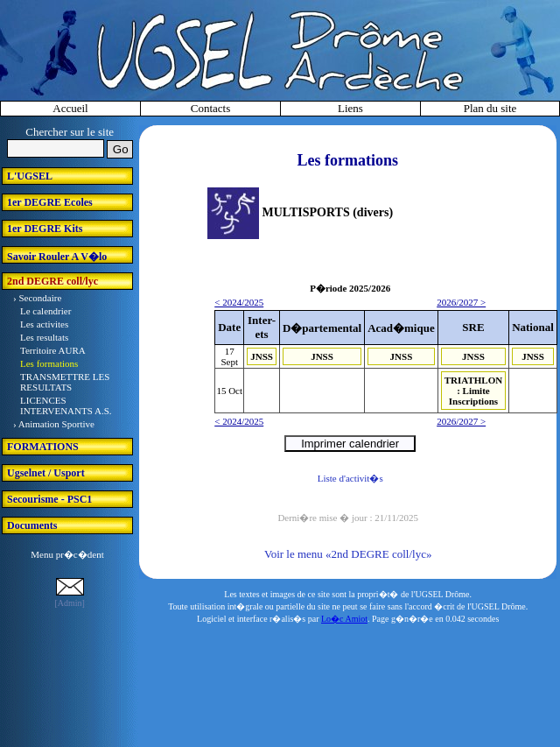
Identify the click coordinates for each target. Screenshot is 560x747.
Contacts (211, 108)
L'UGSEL (30, 176)
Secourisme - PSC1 (49, 499)
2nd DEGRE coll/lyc (52, 281)
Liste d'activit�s (350, 478)
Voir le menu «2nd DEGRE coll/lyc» (348, 554)
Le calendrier (45, 311)
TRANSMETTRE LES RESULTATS (65, 382)
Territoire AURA (53, 350)
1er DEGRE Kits (45, 229)
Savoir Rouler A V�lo (57, 257)
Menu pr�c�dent (67, 554)
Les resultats (44, 337)
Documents (32, 525)
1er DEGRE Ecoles (50, 202)
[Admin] (69, 603)
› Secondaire (37, 298)
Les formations (49, 363)
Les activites (44, 324)
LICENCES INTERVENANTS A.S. (66, 405)
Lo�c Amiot (344, 619)
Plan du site (490, 108)
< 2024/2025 (239, 302)
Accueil (70, 108)
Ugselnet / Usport (46, 473)
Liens (350, 108)
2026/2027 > (461, 302)
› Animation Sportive (54, 424)
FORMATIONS (43, 447)
